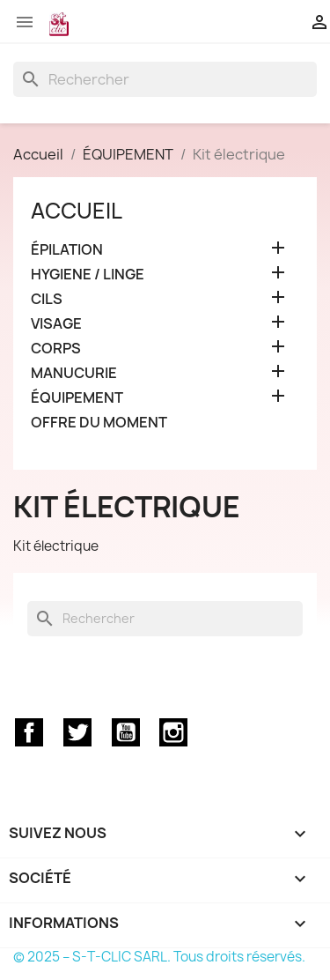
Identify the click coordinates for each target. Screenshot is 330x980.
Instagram (173, 732)
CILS (47, 299)
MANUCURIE (74, 373)
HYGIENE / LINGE (88, 275)
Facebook (29, 732)
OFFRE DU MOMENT (99, 423)
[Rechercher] (165, 79)
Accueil (77, 211)
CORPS (56, 349)
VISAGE (56, 324)
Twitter (77, 732)
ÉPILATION (67, 250)
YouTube (126, 732)
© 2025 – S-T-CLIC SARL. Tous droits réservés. (159, 957)
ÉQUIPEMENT (77, 398)
